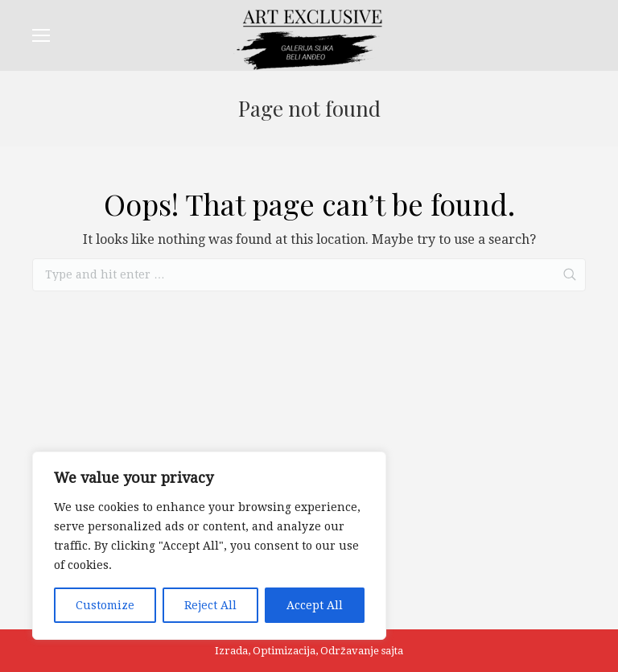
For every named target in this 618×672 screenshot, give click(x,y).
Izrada (231, 651)
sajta (392, 651)
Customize (105, 605)
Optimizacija (284, 651)
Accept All (315, 605)
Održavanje (350, 651)
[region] (209, 546)
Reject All (210, 605)
